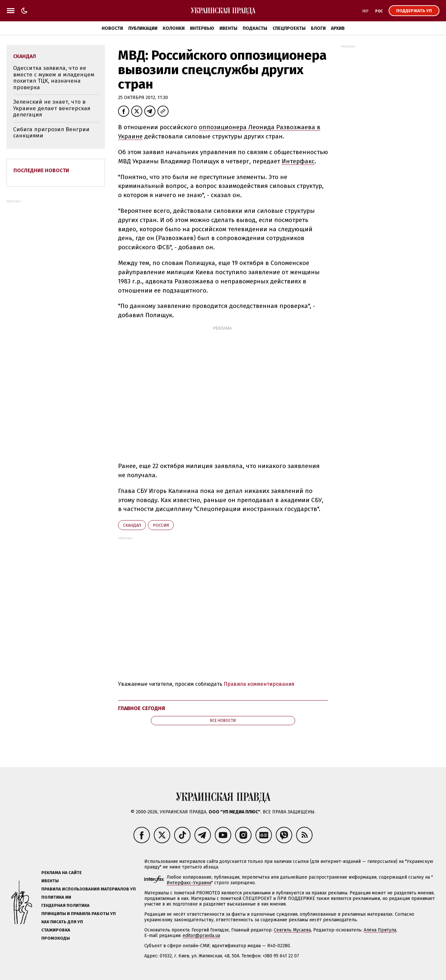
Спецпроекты (289, 28)
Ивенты (228, 28)
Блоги (318, 28)
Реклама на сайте (61, 873)
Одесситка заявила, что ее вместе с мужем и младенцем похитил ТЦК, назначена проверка (54, 78)
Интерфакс (298, 161)
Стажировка (56, 930)
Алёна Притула (380, 930)
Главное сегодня (142, 708)
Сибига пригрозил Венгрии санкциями (51, 133)
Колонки (174, 28)
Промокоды (56, 938)
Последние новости (41, 170)
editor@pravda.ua (201, 936)
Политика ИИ (56, 897)
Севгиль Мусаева (292, 930)
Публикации (143, 28)
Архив (338, 28)
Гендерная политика (65, 905)
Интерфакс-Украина (189, 883)
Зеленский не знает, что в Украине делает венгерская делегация (52, 108)
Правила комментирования (259, 684)
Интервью (202, 28)
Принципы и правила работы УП (79, 914)
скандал (132, 525)
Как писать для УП (62, 922)
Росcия (161, 525)
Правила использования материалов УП (89, 889)
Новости (112, 28)
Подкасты (255, 28)
